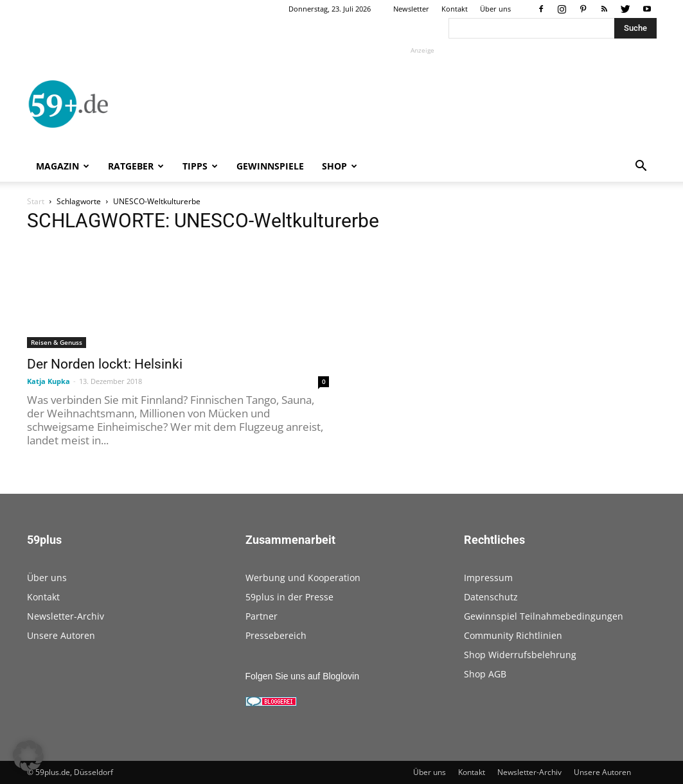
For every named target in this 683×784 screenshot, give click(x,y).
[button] (641, 167)
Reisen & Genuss (57, 342)
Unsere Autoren (61, 635)
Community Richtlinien (513, 635)
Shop (340, 166)
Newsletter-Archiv (66, 616)
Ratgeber (136, 166)
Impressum (488, 578)
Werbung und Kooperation (303, 578)
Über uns (495, 9)
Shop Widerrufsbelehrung (520, 655)
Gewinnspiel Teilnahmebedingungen (544, 616)
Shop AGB (485, 674)
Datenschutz (491, 597)
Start (36, 201)
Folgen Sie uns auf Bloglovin (302, 676)
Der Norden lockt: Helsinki (105, 364)
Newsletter (411, 9)
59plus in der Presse (289, 597)
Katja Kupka (49, 381)
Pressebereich (276, 635)
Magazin (63, 166)
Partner (262, 616)
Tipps (200, 166)
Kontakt (455, 9)
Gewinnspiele (270, 166)
